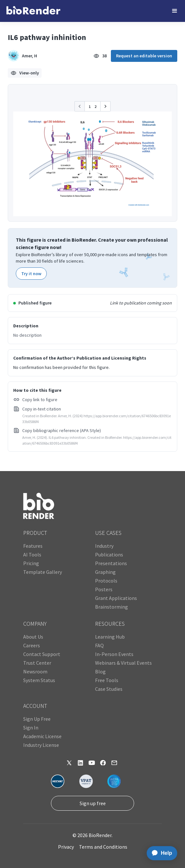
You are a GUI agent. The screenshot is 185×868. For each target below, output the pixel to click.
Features (33, 546)
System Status (39, 680)
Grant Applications (116, 598)
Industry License (41, 745)
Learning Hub (110, 637)
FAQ (99, 645)
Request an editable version (144, 56)
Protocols (106, 581)
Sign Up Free (37, 719)
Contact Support (42, 654)
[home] (33, 11)
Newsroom (35, 671)
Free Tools (107, 680)
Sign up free (93, 803)
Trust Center (37, 663)
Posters (104, 589)
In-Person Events (114, 654)
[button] (175, 11)
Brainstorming (112, 607)
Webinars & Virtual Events (123, 663)
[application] (160, 853)
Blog (100, 671)
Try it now (31, 274)
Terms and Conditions (103, 847)
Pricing (31, 563)
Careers (32, 645)
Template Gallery (43, 572)
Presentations (111, 563)
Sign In (31, 728)
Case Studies (109, 689)
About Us (33, 637)
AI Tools (32, 555)
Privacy (66, 847)
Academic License (42, 736)
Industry (104, 546)
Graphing (105, 572)
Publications (109, 555)
